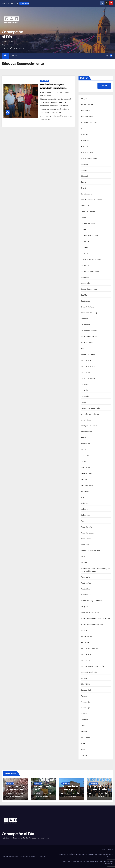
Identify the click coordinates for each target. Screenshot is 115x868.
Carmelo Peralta (88, 212)
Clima (83, 230)
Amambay (85, 140)
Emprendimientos (89, 337)
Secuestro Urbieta (89, 672)
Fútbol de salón (88, 378)
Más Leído (85, 467)
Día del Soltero (87, 307)
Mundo (84, 479)
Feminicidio (86, 372)
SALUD (84, 630)
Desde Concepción (89, 289)
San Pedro (85, 660)
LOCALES (85, 456)
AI (82, 128)
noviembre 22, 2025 (51, 92)
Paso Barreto (86, 527)
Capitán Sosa (87, 206)
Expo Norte (86, 360)
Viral (83, 749)
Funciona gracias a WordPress (13, 856)
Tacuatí (84, 696)
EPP (82, 348)
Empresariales (87, 343)
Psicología (85, 577)
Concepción (44, 81)
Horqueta (85, 396)
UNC (83, 726)
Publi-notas (86, 583)
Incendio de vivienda (90, 414)
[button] (107, 56)
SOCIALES (85, 684)
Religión (84, 607)
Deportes (85, 277)
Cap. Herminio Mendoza (91, 200)
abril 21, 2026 (14, 793)
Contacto (110, 849)
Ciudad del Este (88, 224)
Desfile (84, 295)
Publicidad (85, 589)
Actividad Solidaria (89, 122)
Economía (85, 319)
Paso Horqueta (87, 533)
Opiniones (85, 515)
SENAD (84, 678)
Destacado (85, 301)
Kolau (83, 450)
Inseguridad (86, 420)
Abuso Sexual (87, 105)
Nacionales (86, 491)
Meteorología (87, 473)
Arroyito (84, 146)
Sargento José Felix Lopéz (92, 666)
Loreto (84, 461)
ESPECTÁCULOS (88, 354)
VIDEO (84, 743)
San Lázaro (86, 654)
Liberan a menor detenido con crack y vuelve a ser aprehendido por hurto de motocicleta (87, 862)
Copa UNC (85, 253)
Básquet (84, 176)
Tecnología (85, 708)
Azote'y (84, 170)
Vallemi (84, 732)
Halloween (85, 384)
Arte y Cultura (87, 152)
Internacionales (88, 432)
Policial (84, 557)
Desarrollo (85, 283)
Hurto (83, 402)
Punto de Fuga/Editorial (91, 601)
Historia (84, 390)
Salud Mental (87, 636)
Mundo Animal (87, 485)
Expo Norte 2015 (88, 366)
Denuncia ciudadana (90, 271)
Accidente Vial (87, 117)
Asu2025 (85, 164)
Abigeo (84, 99)
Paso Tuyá (85, 545)
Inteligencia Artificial (90, 426)
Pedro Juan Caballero (90, 551)
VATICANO (85, 738)
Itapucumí (85, 444)
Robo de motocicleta (90, 613)
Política (84, 563)
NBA (83, 497)
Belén (83, 182)
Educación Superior (90, 331)
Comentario (86, 241)
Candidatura (86, 194)
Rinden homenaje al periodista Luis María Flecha (53, 88)
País (83, 521)
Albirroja (85, 134)
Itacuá (84, 438)
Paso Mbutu (86, 539)
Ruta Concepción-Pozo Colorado (95, 619)
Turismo (84, 720)
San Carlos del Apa (89, 648)
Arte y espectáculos (90, 158)
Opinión (84, 509)
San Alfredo (86, 642)
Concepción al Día (18, 834)
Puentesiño (86, 595)
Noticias (84, 503)
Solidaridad (86, 690)
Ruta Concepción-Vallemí (92, 625)
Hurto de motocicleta (90, 408)
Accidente (85, 111)
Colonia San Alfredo (90, 235)
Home (103, 849)
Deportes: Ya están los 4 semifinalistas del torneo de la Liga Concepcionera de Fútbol (86, 855)
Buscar (84, 78)
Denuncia (85, 265)
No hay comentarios (14, 797)
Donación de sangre (90, 313)
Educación (85, 325)
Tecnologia (85, 702)
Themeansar (42, 856)
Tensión (84, 714)
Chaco (84, 218)
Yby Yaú (84, 755)
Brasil (83, 188)
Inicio (14, 56)
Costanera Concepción (91, 259)
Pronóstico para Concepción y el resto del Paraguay (95, 570)
